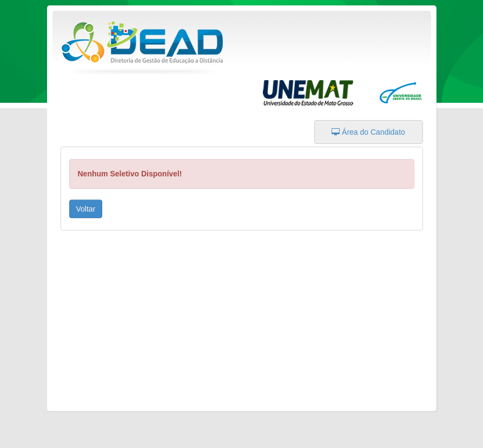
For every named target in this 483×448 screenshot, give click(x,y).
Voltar (86, 209)
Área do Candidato (368, 132)
